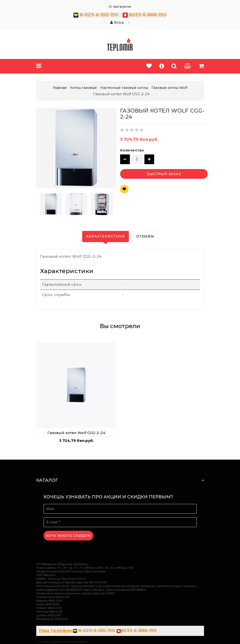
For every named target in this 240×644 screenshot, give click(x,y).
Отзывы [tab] (145, 236)
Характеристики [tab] (106, 236)
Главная (60, 88)
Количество (132, 150)
